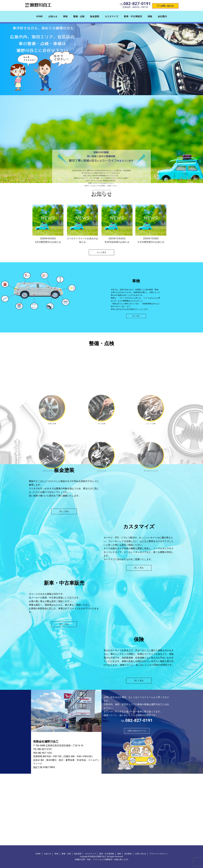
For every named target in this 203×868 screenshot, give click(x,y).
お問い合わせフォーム (137, 731)
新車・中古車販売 (133, 16)
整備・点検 (79, 16)
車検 (65, 16)
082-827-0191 (137, 4)
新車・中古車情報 (107, 854)
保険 (150, 16)
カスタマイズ (112, 16)
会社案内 (162, 16)
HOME (39, 16)
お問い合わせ (165, 5)
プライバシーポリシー (159, 854)
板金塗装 (95, 16)
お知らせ (53, 16)
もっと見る (102, 252)
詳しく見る (101, 328)
